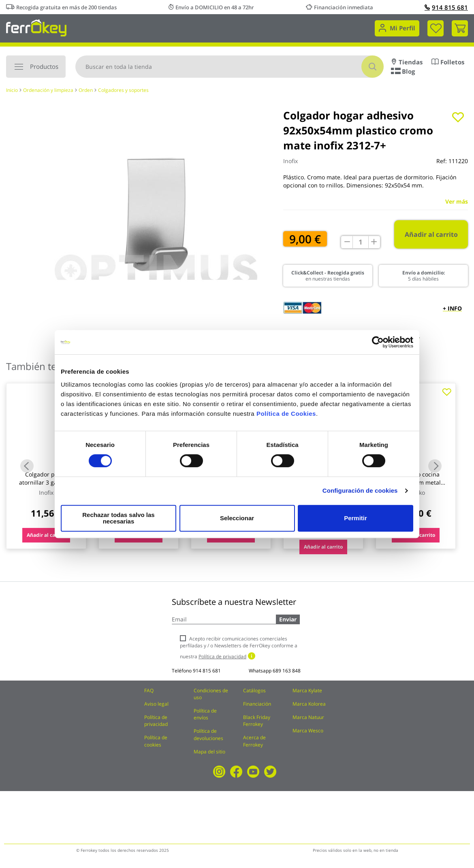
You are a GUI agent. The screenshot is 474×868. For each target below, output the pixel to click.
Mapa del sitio (209, 752)
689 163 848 (287, 671)
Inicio (12, 90)
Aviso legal (156, 704)
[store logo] (36, 27)
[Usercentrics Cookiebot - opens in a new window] (378, 345)
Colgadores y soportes (123, 90)
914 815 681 (446, 7)
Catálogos (254, 690)
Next (435, 466)
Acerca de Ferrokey (254, 741)
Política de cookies (156, 741)
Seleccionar (236, 518)
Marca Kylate (307, 690)
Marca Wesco (308, 731)
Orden (86, 90)
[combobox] (230, 67)
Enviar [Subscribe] (288, 619)
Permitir (355, 518)
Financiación (257, 704)
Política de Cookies (286, 417)
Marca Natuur (308, 717)
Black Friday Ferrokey (257, 721)
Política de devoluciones (208, 734)
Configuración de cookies (360, 494)
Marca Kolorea (309, 704)
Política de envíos (205, 714)
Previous (27, 466)
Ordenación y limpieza (48, 90)
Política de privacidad (156, 721)
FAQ (149, 690)
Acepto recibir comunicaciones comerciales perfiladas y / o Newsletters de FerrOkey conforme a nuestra (239, 648)
